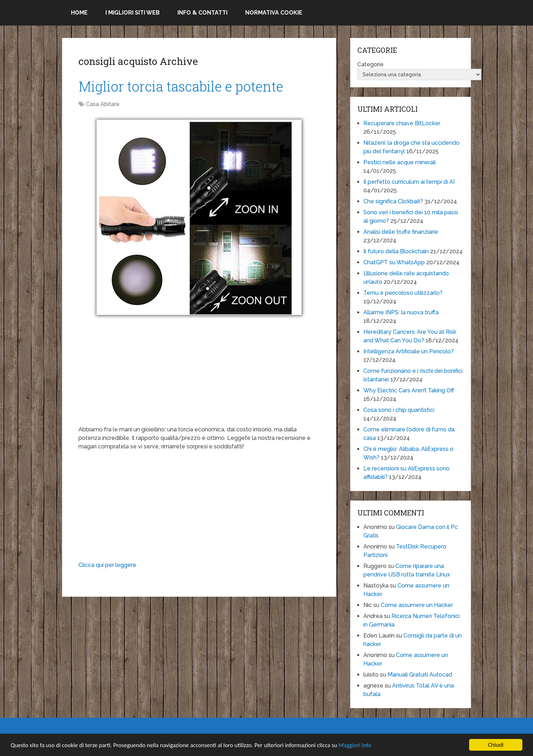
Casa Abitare (103, 104)
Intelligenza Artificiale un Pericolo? (409, 351)
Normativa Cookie (274, 13)
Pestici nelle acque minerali (400, 162)
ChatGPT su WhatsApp (394, 262)
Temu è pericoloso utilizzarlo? (403, 293)
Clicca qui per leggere (107, 565)
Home (79, 13)
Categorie (370, 64)
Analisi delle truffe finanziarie (401, 232)
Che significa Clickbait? (393, 201)
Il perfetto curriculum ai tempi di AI (409, 182)
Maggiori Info (355, 745)
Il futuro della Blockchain (396, 251)
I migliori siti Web (133, 13)
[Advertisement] (199, 376)
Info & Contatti (202, 13)
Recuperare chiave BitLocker (402, 123)
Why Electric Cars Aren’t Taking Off (409, 390)
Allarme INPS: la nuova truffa (401, 312)
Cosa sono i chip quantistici (399, 410)
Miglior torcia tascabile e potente (181, 86)
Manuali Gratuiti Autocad (420, 675)
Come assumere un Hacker (417, 605)
